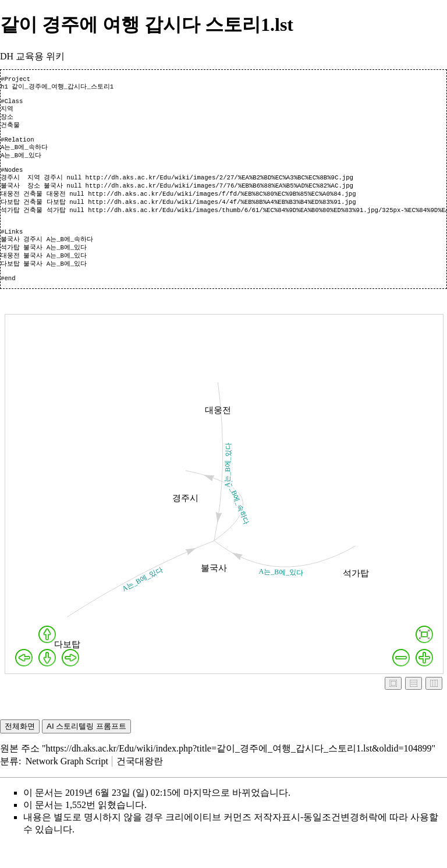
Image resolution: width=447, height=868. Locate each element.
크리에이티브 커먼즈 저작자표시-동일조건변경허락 (272, 840)
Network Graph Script (67, 784)
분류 (9, 784)
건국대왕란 (140, 784)
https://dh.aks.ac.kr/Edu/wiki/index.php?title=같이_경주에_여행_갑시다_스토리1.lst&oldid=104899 (239, 771)
